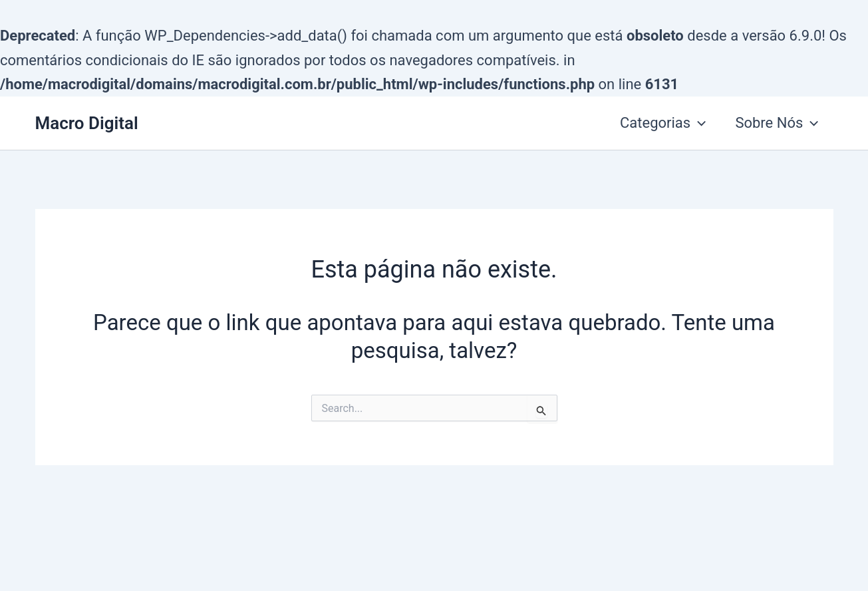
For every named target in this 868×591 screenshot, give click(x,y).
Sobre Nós (777, 123)
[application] (698, 123)
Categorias (663, 123)
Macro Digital (87, 123)
